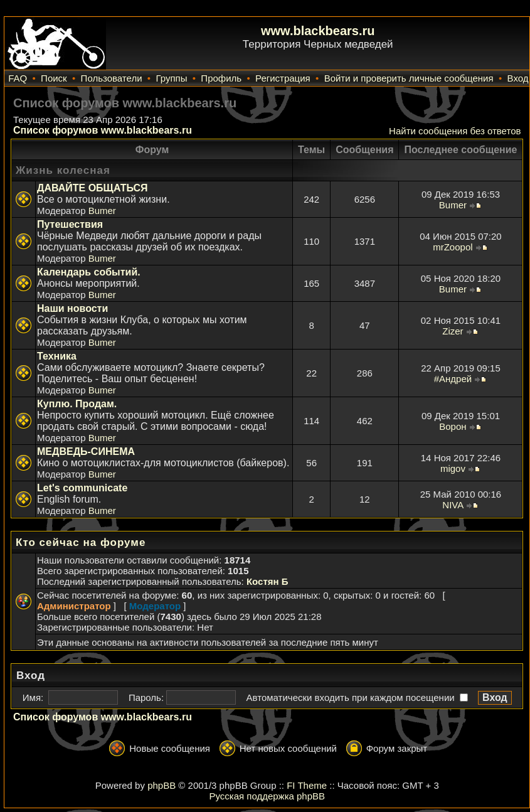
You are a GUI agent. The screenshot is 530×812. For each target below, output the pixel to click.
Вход (518, 78)
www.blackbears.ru (318, 31)
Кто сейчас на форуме (81, 542)
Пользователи (112, 78)
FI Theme (307, 785)
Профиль (221, 78)
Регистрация (283, 78)
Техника (57, 356)
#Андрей (453, 379)
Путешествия (70, 224)
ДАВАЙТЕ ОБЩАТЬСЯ (93, 188)
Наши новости (72, 308)
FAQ (18, 78)
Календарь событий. (89, 272)
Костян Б (268, 581)
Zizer (453, 331)
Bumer (102, 211)
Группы (171, 78)
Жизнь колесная (63, 170)
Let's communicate (82, 488)
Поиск (54, 78)
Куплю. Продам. (77, 404)
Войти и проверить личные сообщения (409, 78)
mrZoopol (453, 247)
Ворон (453, 426)
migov (453, 468)
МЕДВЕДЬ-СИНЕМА (86, 451)
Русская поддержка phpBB (267, 796)
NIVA (453, 505)
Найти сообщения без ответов (455, 131)
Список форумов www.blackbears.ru (103, 130)
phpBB (162, 785)
